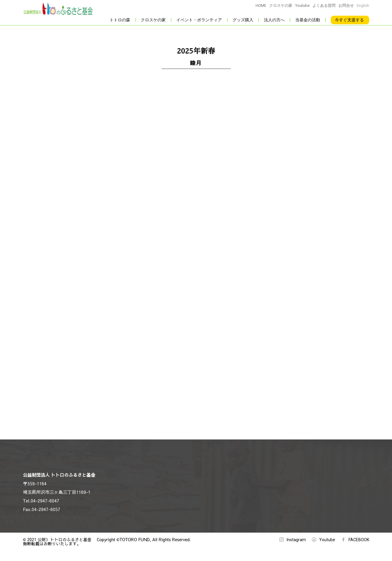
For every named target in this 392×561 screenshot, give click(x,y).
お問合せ (346, 5)
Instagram (296, 540)
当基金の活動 (308, 20)
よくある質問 (324, 5)
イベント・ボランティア (199, 20)
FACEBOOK (359, 540)
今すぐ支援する (349, 20)
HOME (261, 5)
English (363, 5)
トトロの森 (120, 20)
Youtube (302, 5)
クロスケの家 (281, 5)
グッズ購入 (243, 20)
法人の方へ (274, 20)
